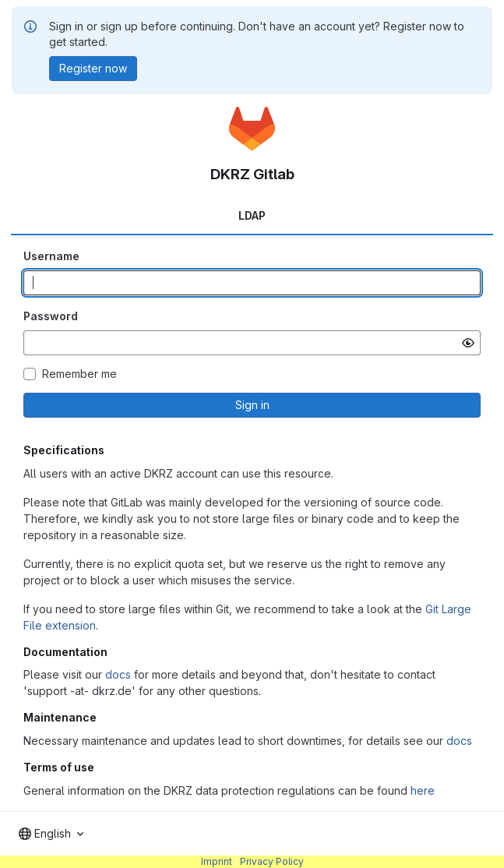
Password (51, 316)
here (423, 790)
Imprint (217, 861)
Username (51, 256)
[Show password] (468, 343)
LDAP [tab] (252, 215)
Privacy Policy (272, 861)
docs (118, 674)
